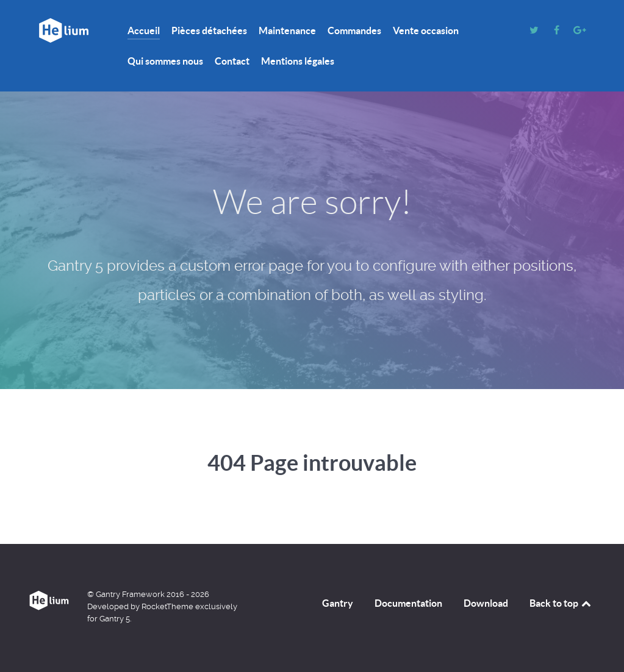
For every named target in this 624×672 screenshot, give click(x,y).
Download (486, 603)
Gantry (338, 603)
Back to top (561, 603)
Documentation (408, 603)
